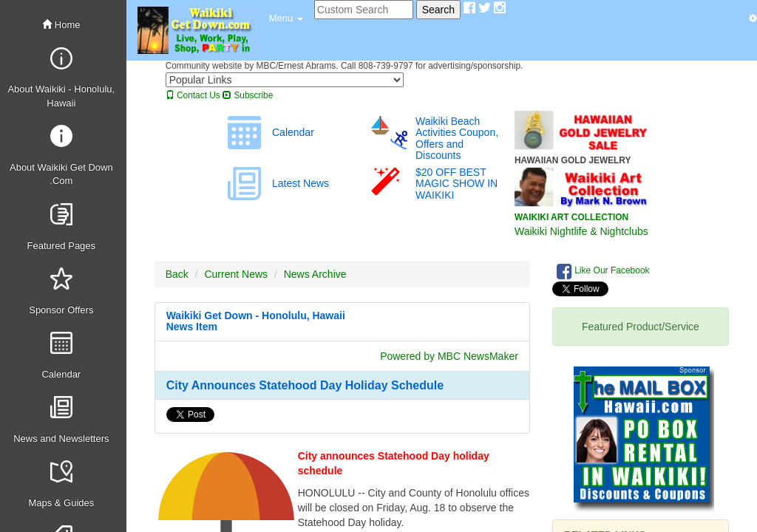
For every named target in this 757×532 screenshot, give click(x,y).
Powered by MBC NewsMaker (449, 356)
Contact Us (193, 95)
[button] (286, 18)
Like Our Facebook (603, 271)
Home (61, 25)
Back (177, 274)
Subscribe (248, 95)
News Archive (315, 274)
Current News (236, 274)
